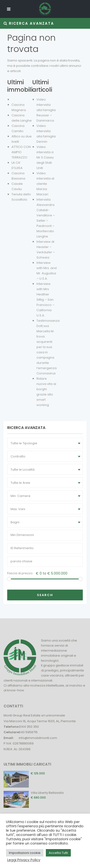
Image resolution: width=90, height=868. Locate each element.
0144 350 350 (29, 727)
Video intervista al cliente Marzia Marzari (45, 184)
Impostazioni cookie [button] (25, 853)
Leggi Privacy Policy (24, 860)
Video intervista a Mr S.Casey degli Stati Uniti (45, 157)
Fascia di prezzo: (20, 573)
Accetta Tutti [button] (58, 853)
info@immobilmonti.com (38, 738)
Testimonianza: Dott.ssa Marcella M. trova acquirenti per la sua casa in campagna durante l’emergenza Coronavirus (48, 347)
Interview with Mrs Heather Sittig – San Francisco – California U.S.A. (45, 300)
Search (45, 595)
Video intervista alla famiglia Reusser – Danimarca (46, 110)
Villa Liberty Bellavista (47, 793)
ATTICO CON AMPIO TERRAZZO (21, 152)
